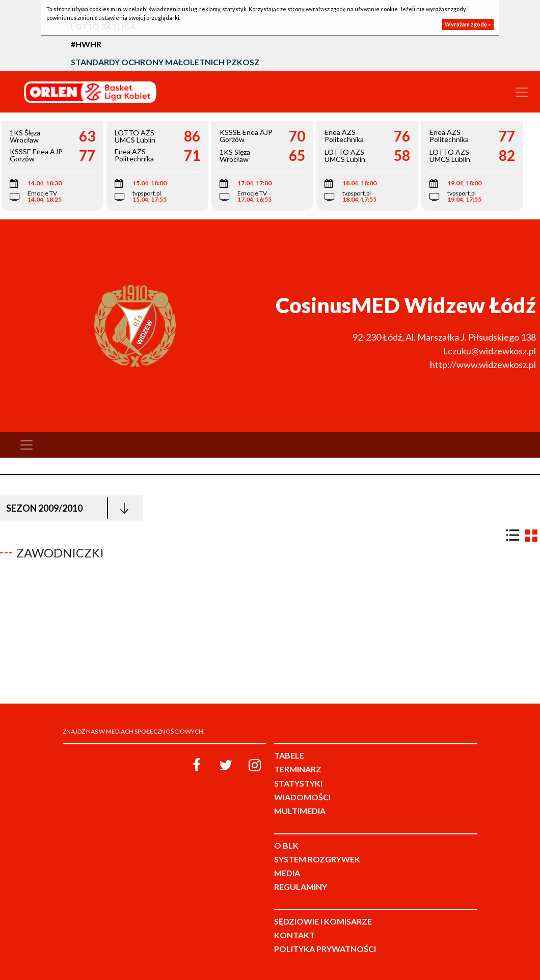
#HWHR (86, 44)
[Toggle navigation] (522, 92)
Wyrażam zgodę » (468, 24)
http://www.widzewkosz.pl (483, 365)
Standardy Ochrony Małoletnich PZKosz (165, 62)
